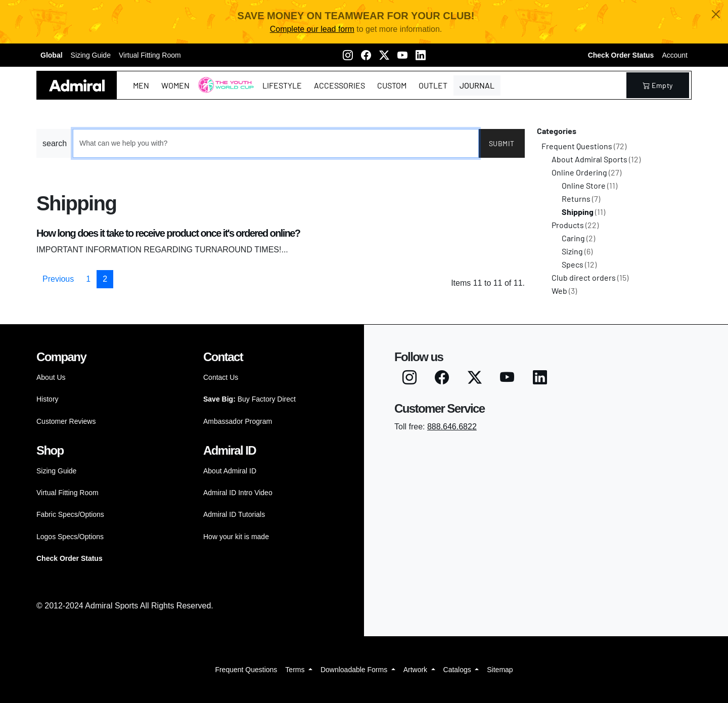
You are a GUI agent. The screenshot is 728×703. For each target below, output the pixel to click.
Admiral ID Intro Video (238, 493)
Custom (392, 85)
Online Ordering (586, 172)
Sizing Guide (91, 55)
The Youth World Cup (223, 91)
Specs (579, 264)
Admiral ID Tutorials (234, 514)
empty (658, 85)
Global (52, 55)
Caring (578, 238)
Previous (58, 279)
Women (175, 85)
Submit (502, 143)
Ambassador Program (238, 421)
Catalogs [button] (458, 670)
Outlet (433, 85)
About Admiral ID (230, 471)
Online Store (589, 185)
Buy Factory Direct (249, 399)
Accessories (339, 85)
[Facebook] (366, 55)
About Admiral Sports (596, 159)
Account (675, 55)
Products (575, 225)
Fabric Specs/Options (70, 514)
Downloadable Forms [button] (355, 670)
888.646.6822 (452, 427)
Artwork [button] (416, 670)
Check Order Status (621, 55)
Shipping (583, 212)
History (48, 399)
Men (141, 85)
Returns (581, 199)
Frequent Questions (584, 146)
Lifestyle (282, 85)
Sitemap (500, 670)
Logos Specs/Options (70, 537)
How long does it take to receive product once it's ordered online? (168, 233)
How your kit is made (236, 537)
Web (564, 291)
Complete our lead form (312, 29)
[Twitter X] (384, 55)
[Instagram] (348, 55)
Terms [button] (296, 670)
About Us (51, 377)
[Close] (716, 14)
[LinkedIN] (421, 55)
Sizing (577, 251)
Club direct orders (590, 277)
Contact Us (221, 377)
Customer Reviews (66, 421)
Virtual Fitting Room (150, 55)
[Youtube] (402, 55)
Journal (477, 85)
